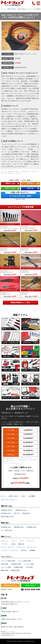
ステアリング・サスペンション (27, 547)
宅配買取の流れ (19, 527)
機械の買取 (5, 570)
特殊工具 (24, 550)
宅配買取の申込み (21, 510)
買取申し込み (12, 184)
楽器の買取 (5, 564)
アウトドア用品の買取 (8, 561)
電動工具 (21, 544)
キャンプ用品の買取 (25, 561)
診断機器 (32, 550)
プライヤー (5, 544)
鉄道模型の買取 (16, 564)
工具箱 (13, 544)
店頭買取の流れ (32, 527)
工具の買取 (29, 567)
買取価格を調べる (10, 585)
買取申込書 (26, 513)
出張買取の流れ (6, 527)
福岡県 (4, 616)
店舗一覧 (17, 513)
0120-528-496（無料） (20, 194)
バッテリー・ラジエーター (10, 550)
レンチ (22, 541)
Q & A (24, 496)
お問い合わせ (14, 496)
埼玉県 (4, 598)
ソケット (14, 541)
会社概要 (32, 496)
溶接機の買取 (15, 570)
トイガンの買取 (29, 564)
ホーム (4, 9)
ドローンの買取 (6, 567)
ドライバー (30, 541)
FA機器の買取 (18, 567)
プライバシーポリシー (9, 500)
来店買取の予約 (6, 513)
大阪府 (4, 608)
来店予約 (33, 188)
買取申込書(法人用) (7, 517)
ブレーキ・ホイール (7, 547)
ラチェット (5, 541)
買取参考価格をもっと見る (20, 303)
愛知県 (4, 623)
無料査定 (33, 184)
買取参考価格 (12, 9)
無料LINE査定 (12, 188)
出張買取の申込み (7, 510)
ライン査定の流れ (7, 530)
